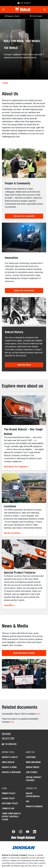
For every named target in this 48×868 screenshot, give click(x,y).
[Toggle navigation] (4, 10)
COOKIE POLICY (8, 798)
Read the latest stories (24, 653)
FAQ (28, 801)
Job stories (32, 772)
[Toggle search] (44, 10)
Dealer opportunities (33, 795)
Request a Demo (9, 767)
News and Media (33, 762)
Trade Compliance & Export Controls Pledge (11, 817)
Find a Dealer (8, 762)
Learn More (10, 605)
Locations (31, 757)
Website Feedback (34, 806)
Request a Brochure (11, 772)
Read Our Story (24, 365)
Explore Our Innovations (24, 290)
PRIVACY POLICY (9, 793)
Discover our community (24, 216)
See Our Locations (13, 533)
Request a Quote (10, 757)
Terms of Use (8, 808)
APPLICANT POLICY (10, 803)
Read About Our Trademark (16, 467)
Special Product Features (34, 779)
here (38, 714)
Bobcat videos (33, 767)
